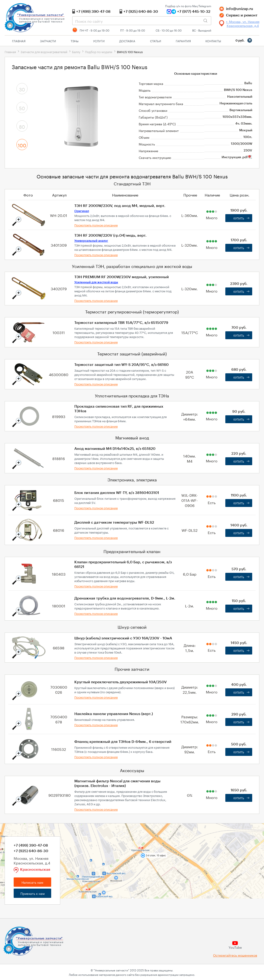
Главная (19, 41)
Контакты (213, 41)
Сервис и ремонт (242, 15)
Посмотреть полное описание (96, 225)
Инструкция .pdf (237, 157)
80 (22, 126)
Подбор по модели (99, 52)
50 (22, 108)
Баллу (76, 52)
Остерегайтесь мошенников (235, 955)
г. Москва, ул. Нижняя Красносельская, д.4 (243, 23)
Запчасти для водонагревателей (44, 52)
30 (22, 89)
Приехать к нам (33, 893)
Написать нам (32, 882)
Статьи (156, 41)
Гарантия (183, 41)
